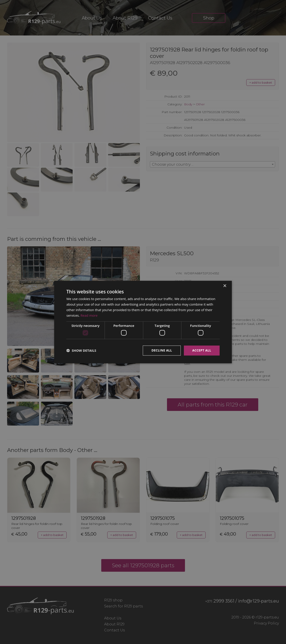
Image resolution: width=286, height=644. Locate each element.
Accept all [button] (202, 350)
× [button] (225, 286)
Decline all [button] (162, 350)
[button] (81, 350)
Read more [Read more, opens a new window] (89, 315)
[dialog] (143, 322)
